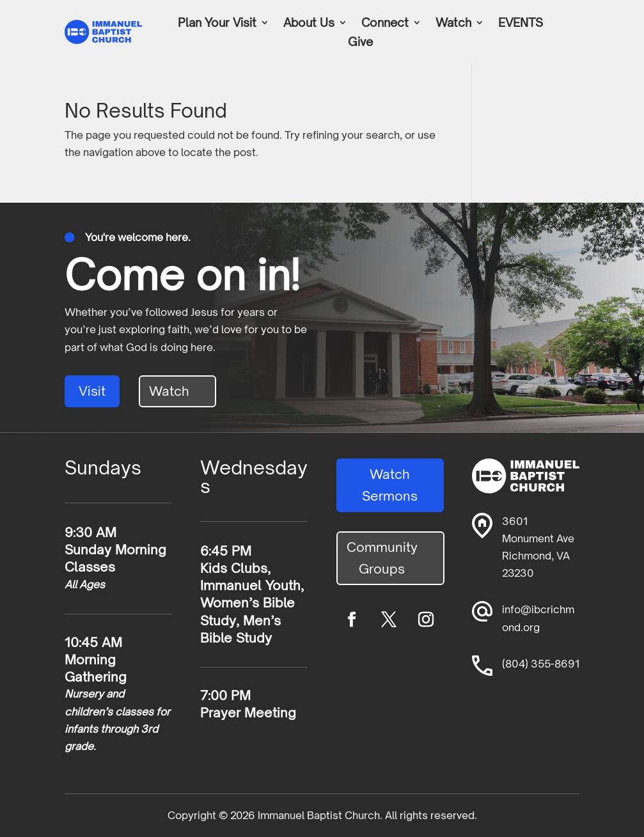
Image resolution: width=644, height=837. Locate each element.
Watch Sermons (390, 485)
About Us (309, 24)
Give (360, 43)
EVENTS (521, 24)
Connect (385, 24)
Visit (92, 391)
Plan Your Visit (217, 24)
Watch (453, 24)
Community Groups (382, 558)
